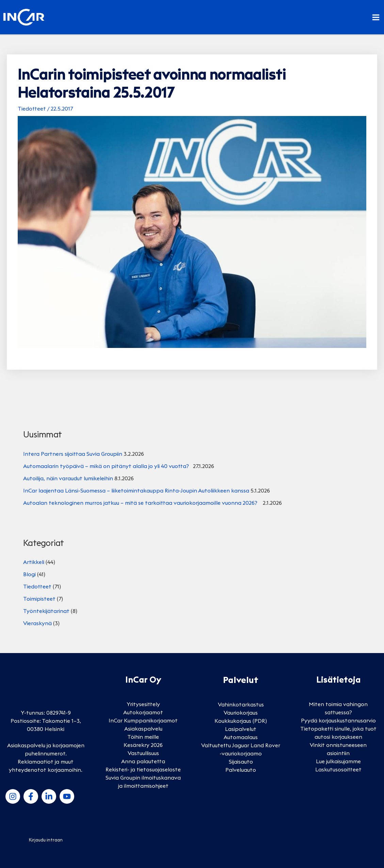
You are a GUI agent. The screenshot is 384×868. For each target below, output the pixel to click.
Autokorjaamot (143, 712)
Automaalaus (241, 737)
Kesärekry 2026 (143, 745)
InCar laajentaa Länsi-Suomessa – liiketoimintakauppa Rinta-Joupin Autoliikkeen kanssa (136, 490)
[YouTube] (67, 796)
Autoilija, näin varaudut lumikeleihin (68, 478)
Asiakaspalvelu (143, 729)
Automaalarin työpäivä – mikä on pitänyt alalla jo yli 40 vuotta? (107, 466)
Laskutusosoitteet (338, 769)
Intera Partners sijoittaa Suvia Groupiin (73, 454)
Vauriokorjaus (241, 713)
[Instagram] (13, 796)
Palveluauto (241, 770)
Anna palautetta (143, 761)
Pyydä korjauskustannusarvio (338, 720)
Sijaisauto (241, 762)
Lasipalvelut (241, 729)
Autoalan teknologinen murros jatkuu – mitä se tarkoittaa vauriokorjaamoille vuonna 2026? (142, 503)
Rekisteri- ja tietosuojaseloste (143, 769)
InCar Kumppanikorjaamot (143, 720)
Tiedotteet (32, 108)
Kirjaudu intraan (46, 840)
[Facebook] (31, 796)
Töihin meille (143, 737)
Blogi (29, 574)
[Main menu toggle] (376, 17)
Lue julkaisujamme (338, 761)
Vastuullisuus (143, 753)
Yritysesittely (143, 704)
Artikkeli (34, 562)
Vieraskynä (37, 623)
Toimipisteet (39, 599)
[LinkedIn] (49, 796)
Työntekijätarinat (46, 611)
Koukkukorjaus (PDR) (241, 721)
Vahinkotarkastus (241, 704)
